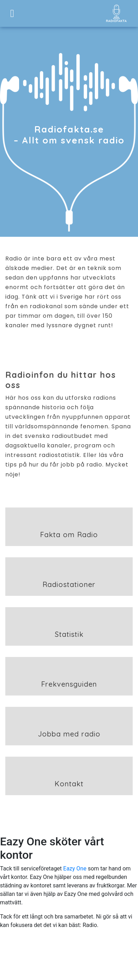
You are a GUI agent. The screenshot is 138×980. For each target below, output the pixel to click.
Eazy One (75, 868)
